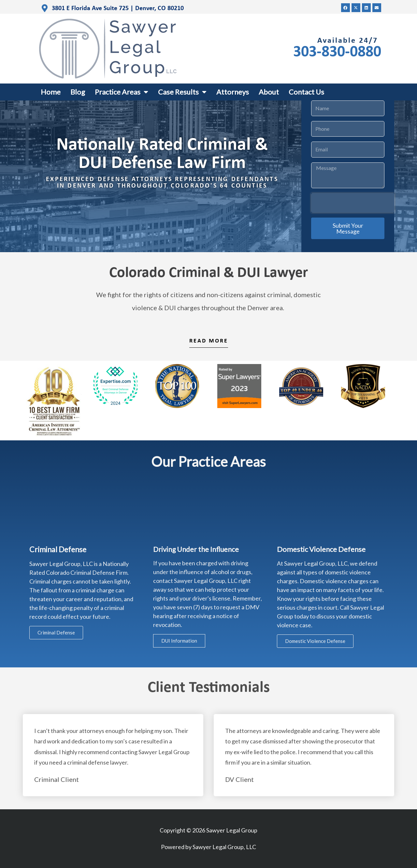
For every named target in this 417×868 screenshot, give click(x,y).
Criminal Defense (56, 632)
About (269, 92)
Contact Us (306, 92)
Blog (78, 92)
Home (51, 92)
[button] (345, 8)
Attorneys (233, 92)
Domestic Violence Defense (315, 641)
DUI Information (179, 641)
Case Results (182, 92)
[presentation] (353, 203)
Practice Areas (122, 92)
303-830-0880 (337, 52)
